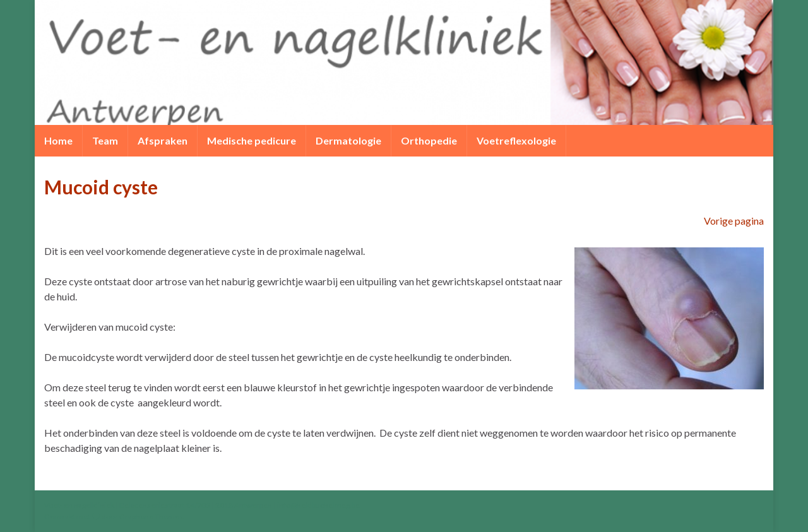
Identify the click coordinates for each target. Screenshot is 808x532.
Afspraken (163, 140)
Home (58, 140)
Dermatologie (348, 140)
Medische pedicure (252, 140)
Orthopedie (429, 140)
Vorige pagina (734, 221)
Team (105, 140)
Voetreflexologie (516, 140)
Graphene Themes (151, 517)
